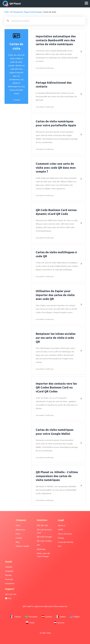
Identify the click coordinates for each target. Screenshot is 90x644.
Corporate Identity (66, 542)
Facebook (9, 579)
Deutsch (59, 623)
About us (62, 525)
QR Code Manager (44, 537)
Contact (19, 538)
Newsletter (10, 583)
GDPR (60, 529)
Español (47, 617)
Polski (30, 623)
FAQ (8, 598)
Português (31, 617)
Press (18, 534)
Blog (18, 542)
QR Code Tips (11, 594)
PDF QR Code (42, 525)
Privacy (61, 538)
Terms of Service (65, 534)
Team (18, 525)
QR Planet (12, 3)
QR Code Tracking (44, 541)
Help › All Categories (13, 12)
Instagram (9, 571)
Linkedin (9, 567)
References (20, 529)
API (38, 545)
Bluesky (8, 575)
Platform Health (22, 546)
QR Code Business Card (44, 531)
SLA (60, 546)
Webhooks (41, 549)
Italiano (61, 617)
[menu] (86, 3)
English (75, 617)
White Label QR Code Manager (43, 555)
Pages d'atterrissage (33, 12)
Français (16, 617)
